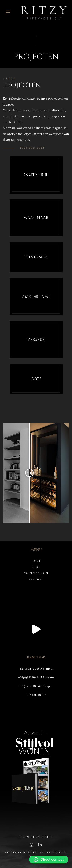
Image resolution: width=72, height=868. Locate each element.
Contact (36, 579)
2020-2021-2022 (32, 148)
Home (36, 561)
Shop (36, 567)
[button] (49, 860)
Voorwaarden (36, 573)
